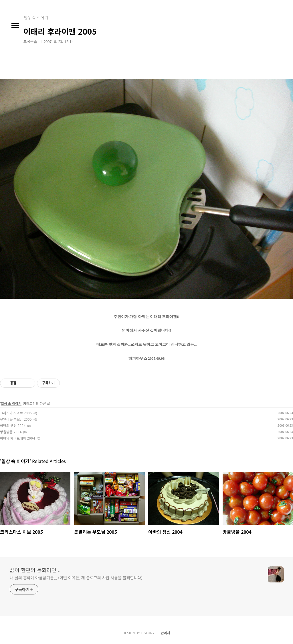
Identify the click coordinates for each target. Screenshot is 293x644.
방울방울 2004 (11, 432)
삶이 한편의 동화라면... (35, 570)
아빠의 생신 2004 (13, 425)
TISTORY (148, 633)
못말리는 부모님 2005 (16, 419)
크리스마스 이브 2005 (16, 413)
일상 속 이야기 (11, 403)
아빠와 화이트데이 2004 (17, 438)
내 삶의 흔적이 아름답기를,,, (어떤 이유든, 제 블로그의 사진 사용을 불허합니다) (76, 578)
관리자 (166, 633)
